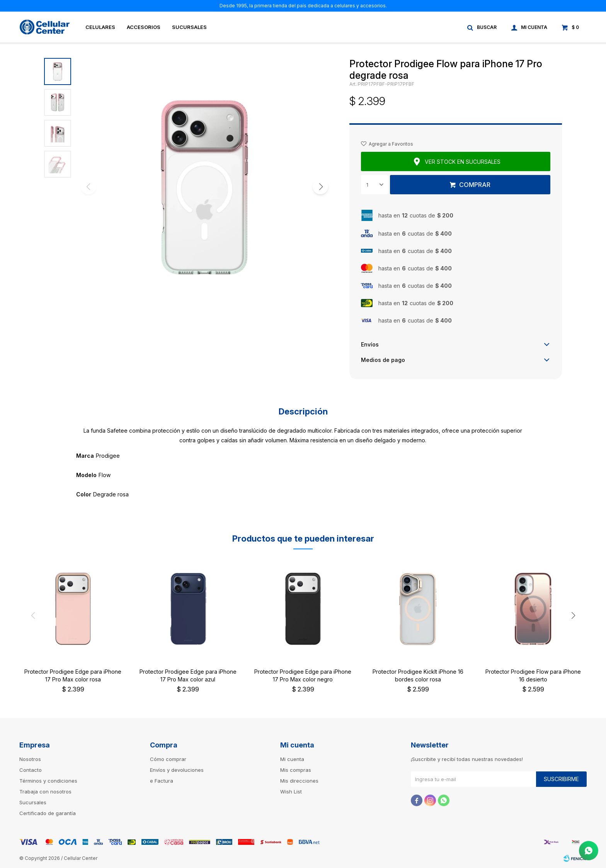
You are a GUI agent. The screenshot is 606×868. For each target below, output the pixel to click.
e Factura (162, 781)
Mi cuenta (292, 759)
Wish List (291, 792)
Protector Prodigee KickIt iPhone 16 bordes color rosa (418, 675)
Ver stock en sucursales (463, 162)
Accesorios (144, 27)
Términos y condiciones (48, 781)
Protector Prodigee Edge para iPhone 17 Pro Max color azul (188, 675)
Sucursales (189, 27)
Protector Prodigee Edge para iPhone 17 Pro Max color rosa (73, 675)
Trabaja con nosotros (45, 792)
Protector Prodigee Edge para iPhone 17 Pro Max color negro (303, 675)
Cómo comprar (168, 759)
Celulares (100, 27)
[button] (320, 187)
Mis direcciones (299, 781)
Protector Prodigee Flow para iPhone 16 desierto (533, 675)
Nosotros (30, 759)
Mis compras (296, 770)
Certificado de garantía (48, 813)
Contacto (31, 770)
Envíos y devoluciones (177, 770)
